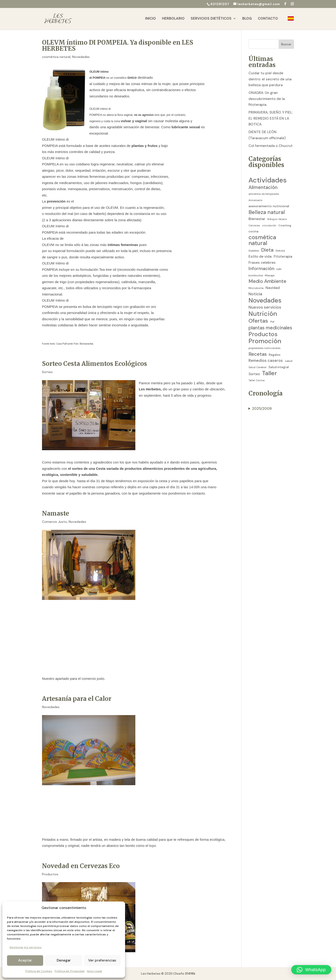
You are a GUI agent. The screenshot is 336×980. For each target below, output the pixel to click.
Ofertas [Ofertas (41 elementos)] (258, 321)
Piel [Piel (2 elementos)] (272, 322)
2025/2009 (262, 409)
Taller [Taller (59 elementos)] (269, 373)
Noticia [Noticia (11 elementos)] (255, 294)
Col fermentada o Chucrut (271, 146)
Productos (50, 874)
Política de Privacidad (70, 971)
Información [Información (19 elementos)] (261, 269)
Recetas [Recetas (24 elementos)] (258, 354)
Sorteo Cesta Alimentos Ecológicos (94, 364)
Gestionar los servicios (25, 947)
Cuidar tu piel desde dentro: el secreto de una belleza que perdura (270, 79)
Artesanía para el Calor (77, 699)
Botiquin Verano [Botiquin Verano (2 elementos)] (277, 219)
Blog (247, 20)
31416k (190, 974)
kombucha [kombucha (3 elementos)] (256, 275)
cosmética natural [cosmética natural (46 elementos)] (262, 241)
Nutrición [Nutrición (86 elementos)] (263, 314)
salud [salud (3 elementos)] (289, 361)
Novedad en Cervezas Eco (81, 866)
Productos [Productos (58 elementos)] (263, 334)
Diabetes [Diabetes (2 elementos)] (254, 251)
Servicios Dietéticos (211, 20)
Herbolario (173, 20)
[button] (311, 970)
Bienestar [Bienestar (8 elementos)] (257, 219)
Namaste (56, 513)
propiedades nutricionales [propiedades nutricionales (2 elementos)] (264, 348)
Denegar (64, 960)
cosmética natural (56, 57)
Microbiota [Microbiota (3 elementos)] (256, 288)
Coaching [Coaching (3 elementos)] (285, 225)
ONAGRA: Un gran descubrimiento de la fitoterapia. (267, 99)
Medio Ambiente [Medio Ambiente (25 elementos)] (267, 282)
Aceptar (25, 960)
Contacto (268, 20)
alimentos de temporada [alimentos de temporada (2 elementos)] (264, 194)
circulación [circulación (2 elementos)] (269, 225)
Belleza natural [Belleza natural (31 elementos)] (267, 212)
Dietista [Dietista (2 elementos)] (280, 251)
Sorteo (47, 372)
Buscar (286, 44)
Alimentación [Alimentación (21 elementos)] (263, 187)
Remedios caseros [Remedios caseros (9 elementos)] (266, 361)
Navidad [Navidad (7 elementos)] (273, 288)
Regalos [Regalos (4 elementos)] (275, 355)
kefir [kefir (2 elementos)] (279, 269)
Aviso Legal (94, 971)
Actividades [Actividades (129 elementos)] (268, 180)
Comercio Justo (54, 522)
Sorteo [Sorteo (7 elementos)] (254, 374)
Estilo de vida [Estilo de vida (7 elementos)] (260, 257)
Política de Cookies (39, 971)
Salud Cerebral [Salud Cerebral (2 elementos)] (257, 367)
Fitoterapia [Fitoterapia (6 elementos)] (283, 257)
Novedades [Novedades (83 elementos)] (265, 300)
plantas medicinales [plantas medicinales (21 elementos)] (270, 328)
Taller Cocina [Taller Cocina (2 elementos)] (257, 380)
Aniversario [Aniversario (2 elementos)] (255, 200)
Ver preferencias (102, 960)
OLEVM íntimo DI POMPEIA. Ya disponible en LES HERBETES (118, 45)
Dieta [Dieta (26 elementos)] (267, 250)
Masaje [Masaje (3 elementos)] (270, 275)
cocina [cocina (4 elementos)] (254, 231)
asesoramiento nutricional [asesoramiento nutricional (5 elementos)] (269, 206)
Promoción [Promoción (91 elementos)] (265, 341)
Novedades (81, 57)
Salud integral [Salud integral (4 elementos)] (279, 367)
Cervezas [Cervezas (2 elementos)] (254, 225)
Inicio (150, 20)
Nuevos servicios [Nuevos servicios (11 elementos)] (265, 307)
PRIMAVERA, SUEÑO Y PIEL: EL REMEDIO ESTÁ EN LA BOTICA (271, 118)
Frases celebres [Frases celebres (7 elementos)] (262, 263)
